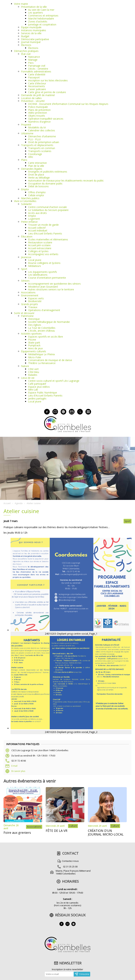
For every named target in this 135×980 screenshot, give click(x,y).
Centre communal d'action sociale (47, 207)
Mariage (33, 60)
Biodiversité (35, 301)
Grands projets (30, 304)
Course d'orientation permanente (47, 278)
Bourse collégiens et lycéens (44, 263)
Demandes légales (32, 169)
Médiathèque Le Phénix (41, 354)
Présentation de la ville (34, 7)
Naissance (34, 57)
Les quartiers (36, 13)
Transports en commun (42, 148)
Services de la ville (31, 33)
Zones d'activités (38, 21)
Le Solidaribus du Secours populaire (48, 210)
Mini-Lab (33, 390)
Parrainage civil (37, 66)
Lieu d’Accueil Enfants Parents (45, 233)
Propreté (26, 125)
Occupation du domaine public (45, 183)
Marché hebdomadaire (41, 18)
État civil (26, 54)
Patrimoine (27, 316)
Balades (33, 375)
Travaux (33, 307)
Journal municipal (31, 42)
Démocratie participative (35, 39)
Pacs (31, 63)
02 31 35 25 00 (70, 867)
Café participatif (37, 384)
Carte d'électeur (37, 83)
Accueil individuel (38, 230)
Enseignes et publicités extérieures (48, 172)
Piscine (32, 340)
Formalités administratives (36, 71)
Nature (25, 366)
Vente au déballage (39, 178)
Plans (24, 160)
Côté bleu (34, 372)
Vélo (31, 157)
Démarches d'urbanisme (42, 136)
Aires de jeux (35, 348)
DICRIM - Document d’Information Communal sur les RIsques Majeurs (68, 104)
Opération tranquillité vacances (46, 119)
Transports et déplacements (37, 145)
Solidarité (26, 204)
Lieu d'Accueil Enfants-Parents (45, 395)
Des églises (35, 325)
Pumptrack (34, 345)
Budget (25, 36)
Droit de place (36, 175)
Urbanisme (27, 133)
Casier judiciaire (37, 89)
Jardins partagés (37, 398)
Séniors (25, 281)
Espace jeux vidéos (39, 387)
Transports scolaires (40, 151)
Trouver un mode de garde (43, 225)
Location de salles (31, 98)
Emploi (25, 189)
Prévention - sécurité (33, 101)
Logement (34, 219)
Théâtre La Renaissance (42, 363)
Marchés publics (30, 198)
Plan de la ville (36, 166)
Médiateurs (35, 266)
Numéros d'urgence (39, 122)
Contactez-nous (70, 861)
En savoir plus (18, 771)
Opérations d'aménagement (44, 310)
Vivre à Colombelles (25, 201)
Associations (28, 292)
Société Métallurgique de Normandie (49, 322)
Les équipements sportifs (43, 272)
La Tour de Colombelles (42, 328)
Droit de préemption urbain (44, 142)
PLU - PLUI (34, 139)
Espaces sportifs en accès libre (46, 337)
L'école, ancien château (41, 331)
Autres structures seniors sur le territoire (51, 289)
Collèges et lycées (38, 251)
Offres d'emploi (37, 192)
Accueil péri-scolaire (39, 245)
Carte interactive (37, 163)
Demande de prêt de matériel (38, 95)
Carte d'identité (37, 74)
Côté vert (33, 369)
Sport (24, 269)
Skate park (34, 343)
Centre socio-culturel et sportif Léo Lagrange (54, 381)
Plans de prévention (39, 110)
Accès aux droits (37, 213)
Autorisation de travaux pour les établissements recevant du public (66, 181)
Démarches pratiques (26, 51)
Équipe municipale (31, 27)
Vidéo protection (38, 113)
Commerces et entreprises (43, 16)
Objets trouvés (37, 116)
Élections (26, 45)
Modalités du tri (37, 127)
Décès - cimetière (38, 69)
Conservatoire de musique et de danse (50, 360)
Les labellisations (38, 275)
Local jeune (35, 260)
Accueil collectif (37, 228)
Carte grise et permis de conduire (47, 92)
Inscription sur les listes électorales (48, 80)
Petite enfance (29, 222)
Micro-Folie (35, 357)
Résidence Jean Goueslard (43, 287)
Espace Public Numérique (43, 393)
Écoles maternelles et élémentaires (48, 239)
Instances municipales (34, 30)
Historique (34, 319)
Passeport (34, 77)
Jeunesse (26, 257)
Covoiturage (35, 154)
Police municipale (38, 107)
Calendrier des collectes (42, 130)
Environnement (30, 295)
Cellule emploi (36, 195)
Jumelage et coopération (42, 24)
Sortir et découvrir (24, 313)
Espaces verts (36, 298)
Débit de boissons (38, 186)
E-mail (14, 766)
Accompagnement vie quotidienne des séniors (54, 284)
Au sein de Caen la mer (41, 10)
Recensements (37, 86)
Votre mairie (21, 4)
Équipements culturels (34, 351)
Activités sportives (31, 334)
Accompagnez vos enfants (43, 254)
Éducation (27, 236)
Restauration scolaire (40, 242)
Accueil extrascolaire (40, 248)
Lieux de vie (28, 378)
